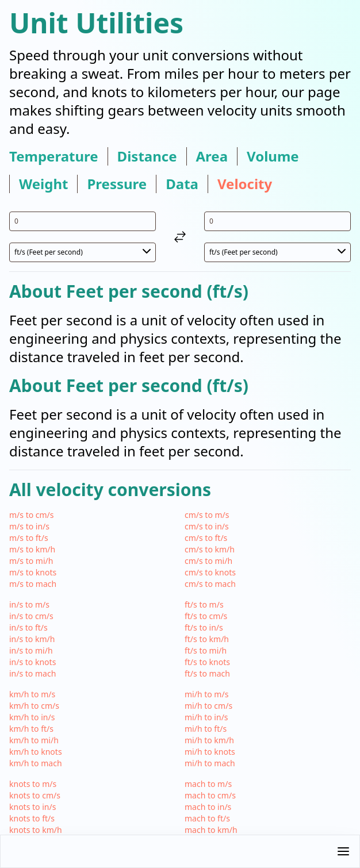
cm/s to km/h (210, 549)
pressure (117, 184)
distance (147, 156)
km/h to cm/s (34, 706)
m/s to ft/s (29, 538)
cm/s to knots (210, 572)
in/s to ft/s (28, 627)
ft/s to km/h (207, 639)
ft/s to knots (207, 662)
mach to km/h (211, 830)
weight (43, 184)
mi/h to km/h (209, 740)
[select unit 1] (83, 252)
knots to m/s (33, 784)
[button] (180, 851)
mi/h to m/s (206, 694)
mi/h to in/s (206, 717)
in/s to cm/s (31, 616)
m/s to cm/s (32, 515)
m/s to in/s (29, 526)
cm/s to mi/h (208, 561)
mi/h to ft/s (206, 729)
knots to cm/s (35, 795)
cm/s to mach (210, 584)
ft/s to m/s (204, 604)
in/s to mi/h (31, 650)
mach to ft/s (207, 818)
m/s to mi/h (31, 561)
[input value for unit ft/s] (83, 221)
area (212, 156)
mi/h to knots (210, 752)
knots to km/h (36, 830)
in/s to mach (32, 673)
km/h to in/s (32, 717)
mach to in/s (208, 807)
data (182, 184)
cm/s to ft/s (206, 538)
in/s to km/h (32, 639)
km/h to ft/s (31, 729)
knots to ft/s (32, 818)
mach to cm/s (210, 795)
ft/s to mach (207, 673)
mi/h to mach (210, 763)
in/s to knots (32, 662)
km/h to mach (36, 763)
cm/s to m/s (207, 515)
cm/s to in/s (207, 526)
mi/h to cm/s (208, 706)
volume (273, 156)
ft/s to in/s (204, 627)
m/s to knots (33, 572)
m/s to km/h (32, 549)
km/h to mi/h (34, 740)
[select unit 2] (277, 252)
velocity (245, 184)
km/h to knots (36, 752)
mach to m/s (208, 784)
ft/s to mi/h (206, 650)
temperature (54, 156)
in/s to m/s (29, 604)
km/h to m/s (32, 694)
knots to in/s (32, 807)
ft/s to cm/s (206, 616)
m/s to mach (33, 584)
